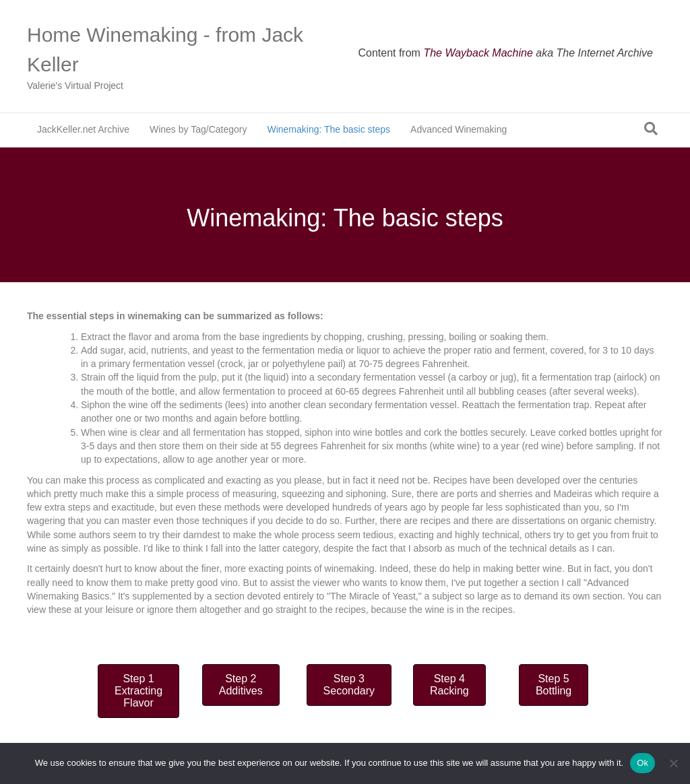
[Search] (651, 129)
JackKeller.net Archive (83, 129)
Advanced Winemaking (459, 129)
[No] (673, 763)
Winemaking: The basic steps (328, 129)
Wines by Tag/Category (198, 129)
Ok (642, 763)
